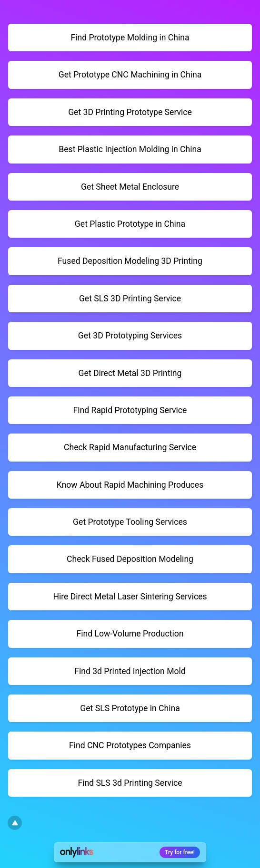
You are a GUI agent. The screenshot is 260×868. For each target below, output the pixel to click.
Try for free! (180, 852)
